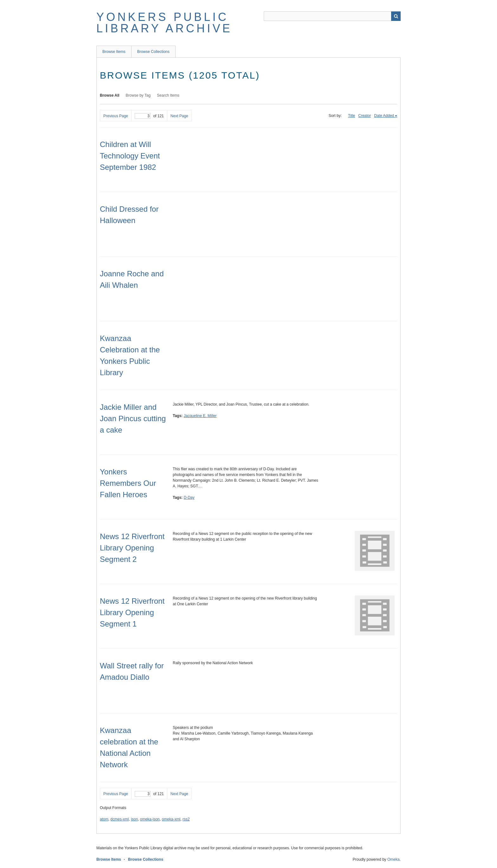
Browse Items (114, 52)
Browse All (110, 95)
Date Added (384, 116)
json (134, 819)
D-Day (189, 498)
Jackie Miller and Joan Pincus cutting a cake (133, 418)
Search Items (168, 95)
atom (104, 819)
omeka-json (150, 819)
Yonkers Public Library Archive (164, 23)
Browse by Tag (138, 95)
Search (396, 16)
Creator (365, 116)
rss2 (186, 819)
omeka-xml (171, 819)
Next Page (179, 116)
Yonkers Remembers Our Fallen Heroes (128, 483)
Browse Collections (153, 52)
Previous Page (116, 116)
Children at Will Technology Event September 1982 (130, 156)
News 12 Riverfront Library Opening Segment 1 (132, 612)
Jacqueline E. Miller (200, 416)
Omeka (394, 859)
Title (352, 116)
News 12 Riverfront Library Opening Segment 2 (132, 548)
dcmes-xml (119, 819)
